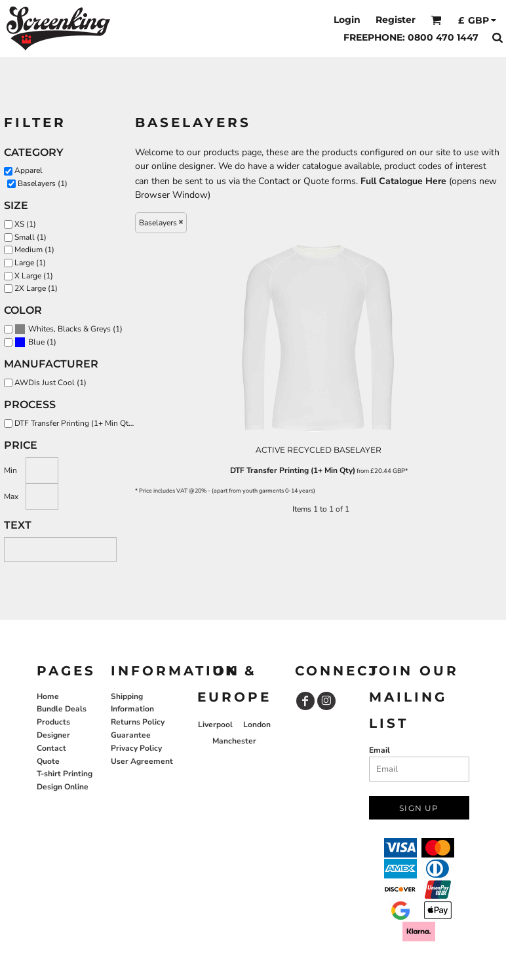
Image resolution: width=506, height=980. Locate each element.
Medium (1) (34, 250)
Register (396, 20)
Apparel (29, 170)
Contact (51, 748)
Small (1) (30, 237)
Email (379, 750)
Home (48, 696)
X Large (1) (34, 276)
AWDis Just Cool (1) (50, 383)
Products (53, 722)
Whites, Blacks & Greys (69, 329)
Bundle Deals (62, 709)
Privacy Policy (136, 748)
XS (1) (25, 224)
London (257, 725)
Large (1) (30, 263)
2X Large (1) (36, 288)
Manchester (234, 741)
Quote (48, 761)
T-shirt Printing (65, 774)
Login (347, 20)
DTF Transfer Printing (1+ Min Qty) (293, 470)
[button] (436, 20)
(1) (68, 330)
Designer (53, 735)
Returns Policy (138, 722)
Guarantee (131, 735)
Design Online (63, 787)
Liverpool (215, 725)
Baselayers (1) (43, 183)
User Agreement (142, 761)
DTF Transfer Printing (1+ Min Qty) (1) (78, 423)
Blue (36, 342)
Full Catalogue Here (403, 181)
